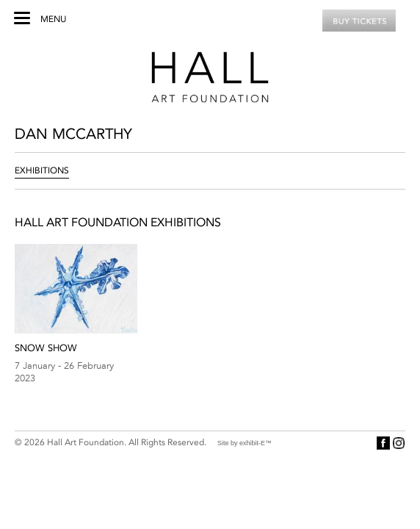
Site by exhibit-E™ (245, 443)
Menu (53, 19)
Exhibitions (42, 170)
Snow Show (46, 348)
